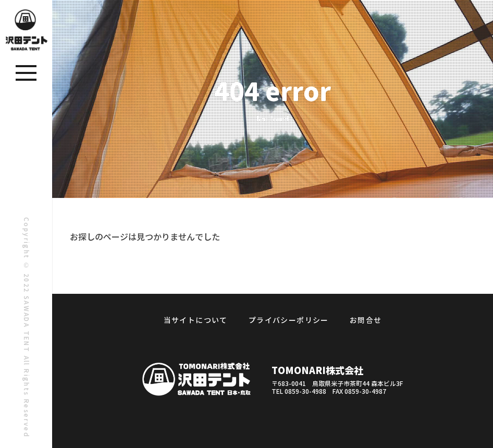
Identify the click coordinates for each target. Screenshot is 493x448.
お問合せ (366, 320)
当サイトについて (196, 320)
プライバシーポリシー (289, 320)
